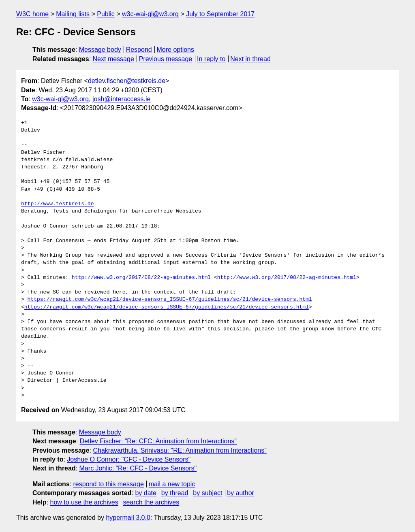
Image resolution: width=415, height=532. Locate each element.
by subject (207, 493)
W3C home (32, 14)
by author (241, 493)
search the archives (151, 502)
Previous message (166, 59)
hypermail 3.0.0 (128, 518)
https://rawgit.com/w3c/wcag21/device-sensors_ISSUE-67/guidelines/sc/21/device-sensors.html (170, 300)
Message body (100, 50)
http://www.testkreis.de (57, 204)
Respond (139, 50)
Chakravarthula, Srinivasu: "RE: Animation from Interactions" (180, 450)
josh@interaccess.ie (121, 99)
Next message (113, 59)
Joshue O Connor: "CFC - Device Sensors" (129, 459)
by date (145, 493)
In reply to (211, 59)
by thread (175, 493)
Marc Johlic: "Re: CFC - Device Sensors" (138, 468)
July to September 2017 (220, 14)
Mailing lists (73, 14)
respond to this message (108, 484)
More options (176, 50)
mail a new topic (172, 484)
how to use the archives (84, 502)
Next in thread (250, 59)
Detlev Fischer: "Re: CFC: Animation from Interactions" (158, 441)
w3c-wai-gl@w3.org (150, 14)
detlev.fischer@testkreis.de (127, 81)
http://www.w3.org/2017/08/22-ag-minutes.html (141, 278)
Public (106, 14)
